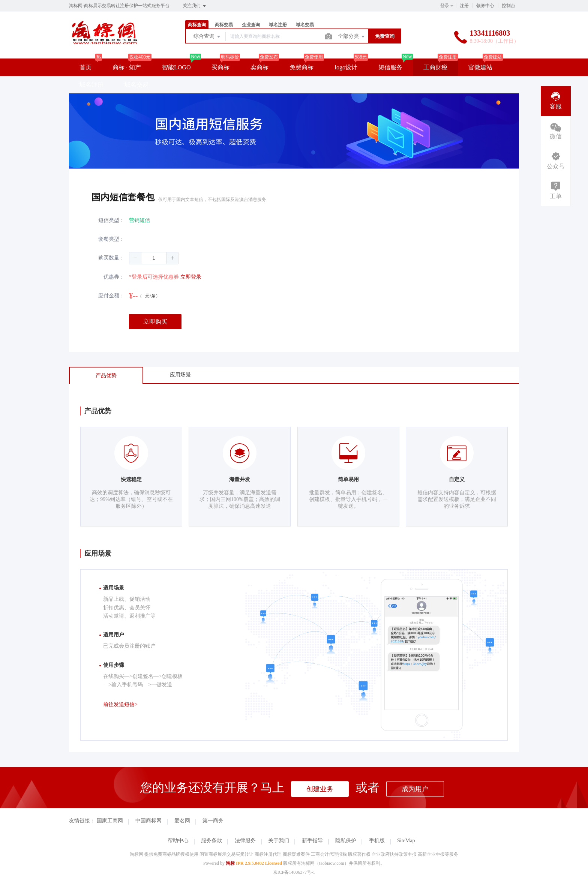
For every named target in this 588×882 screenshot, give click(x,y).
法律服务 (245, 841)
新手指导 (312, 841)
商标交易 (224, 25)
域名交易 (305, 25)
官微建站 (480, 67)
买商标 (220, 67)
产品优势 (106, 376)
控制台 (508, 6)
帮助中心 (178, 841)
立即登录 (191, 277)
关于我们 (279, 841)
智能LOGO (176, 67)
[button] (135, 258)
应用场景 (180, 375)
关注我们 (195, 6)
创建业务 (320, 789)
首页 (85, 67)
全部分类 (352, 37)
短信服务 (390, 67)
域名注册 (278, 25)
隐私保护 (346, 841)
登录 (445, 6)
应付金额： (111, 296)
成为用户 (415, 789)
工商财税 (435, 67)
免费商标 (301, 67)
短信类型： (111, 220)
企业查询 (251, 25)
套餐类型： (111, 239)
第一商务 (213, 821)
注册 (464, 6)
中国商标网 (148, 821)
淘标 (230, 863)
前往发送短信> (120, 704)
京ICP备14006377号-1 (294, 872)
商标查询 (197, 25)
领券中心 (485, 6)
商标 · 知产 (127, 67)
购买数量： (111, 258)
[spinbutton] (154, 258)
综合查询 (207, 37)
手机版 (377, 841)
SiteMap (406, 841)
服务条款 (211, 841)
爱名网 (182, 821)
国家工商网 (110, 821)
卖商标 (259, 67)
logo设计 (346, 67)
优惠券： (114, 277)
